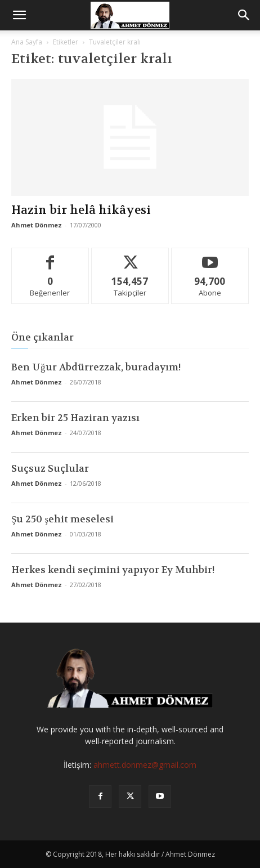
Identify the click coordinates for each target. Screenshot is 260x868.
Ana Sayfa (27, 42)
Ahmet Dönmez (37, 225)
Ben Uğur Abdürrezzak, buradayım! (96, 367)
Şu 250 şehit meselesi (62, 519)
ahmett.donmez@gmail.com (145, 765)
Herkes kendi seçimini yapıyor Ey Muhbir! (113, 570)
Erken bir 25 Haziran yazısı (75, 418)
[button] (19, 15)
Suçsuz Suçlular (50, 468)
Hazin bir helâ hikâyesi (81, 210)
